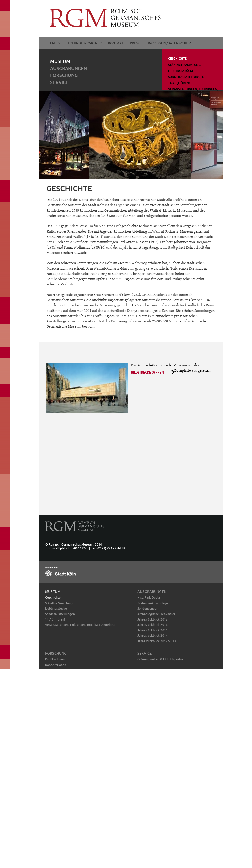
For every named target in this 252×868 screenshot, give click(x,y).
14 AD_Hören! (179, 83)
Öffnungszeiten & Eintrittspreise (160, 659)
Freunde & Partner (85, 43)
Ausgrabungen (69, 68)
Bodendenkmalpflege (153, 603)
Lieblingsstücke (181, 71)
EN (52, 43)
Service (59, 82)
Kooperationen (56, 665)
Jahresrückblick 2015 (152, 630)
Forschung (64, 75)
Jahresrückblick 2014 (152, 636)
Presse (136, 43)
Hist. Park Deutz (149, 598)
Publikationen (55, 659)
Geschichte (177, 59)
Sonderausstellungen (186, 77)
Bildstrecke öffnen (147, 372)
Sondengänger (148, 608)
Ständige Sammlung (184, 65)
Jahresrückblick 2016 (152, 625)
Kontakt (116, 43)
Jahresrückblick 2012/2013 (157, 641)
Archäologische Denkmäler (156, 614)
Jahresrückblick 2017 (152, 619)
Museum (60, 61)
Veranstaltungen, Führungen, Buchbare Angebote (80, 625)
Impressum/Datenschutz (169, 43)
